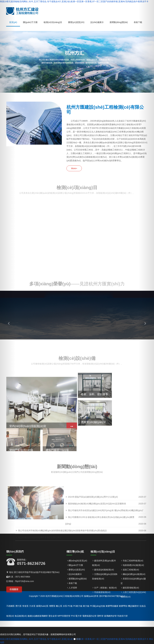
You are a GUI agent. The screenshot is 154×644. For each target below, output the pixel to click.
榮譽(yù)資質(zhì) (77, 605)
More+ (74, 168)
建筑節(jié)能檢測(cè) (104, 605)
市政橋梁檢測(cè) (102, 628)
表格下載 (73, 619)
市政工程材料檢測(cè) (133, 596)
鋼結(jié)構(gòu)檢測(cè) (134, 610)
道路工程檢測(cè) (131, 605)
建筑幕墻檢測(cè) (131, 623)
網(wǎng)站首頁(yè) (78, 596)
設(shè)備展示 (75, 610)
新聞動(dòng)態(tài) (78, 614)
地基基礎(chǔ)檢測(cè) (133, 601)
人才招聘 (73, 623)
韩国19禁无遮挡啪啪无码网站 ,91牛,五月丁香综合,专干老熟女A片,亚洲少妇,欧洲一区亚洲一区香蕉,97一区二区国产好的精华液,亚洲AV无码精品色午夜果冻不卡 (74, 2)
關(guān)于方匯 (76, 601)
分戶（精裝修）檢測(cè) (105, 623)
